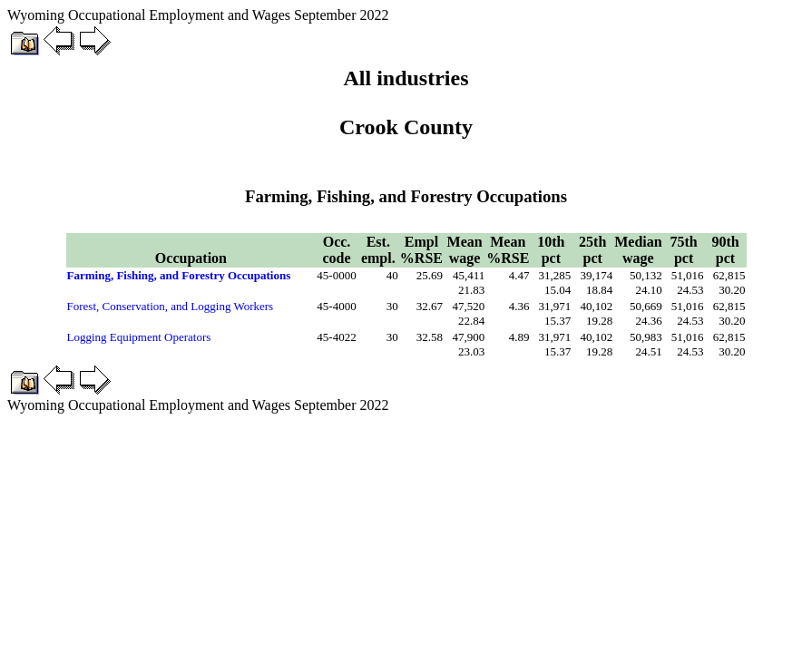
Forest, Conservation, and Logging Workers (171, 306)
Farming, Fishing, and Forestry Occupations (179, 275)
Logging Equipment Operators (139, 337)
